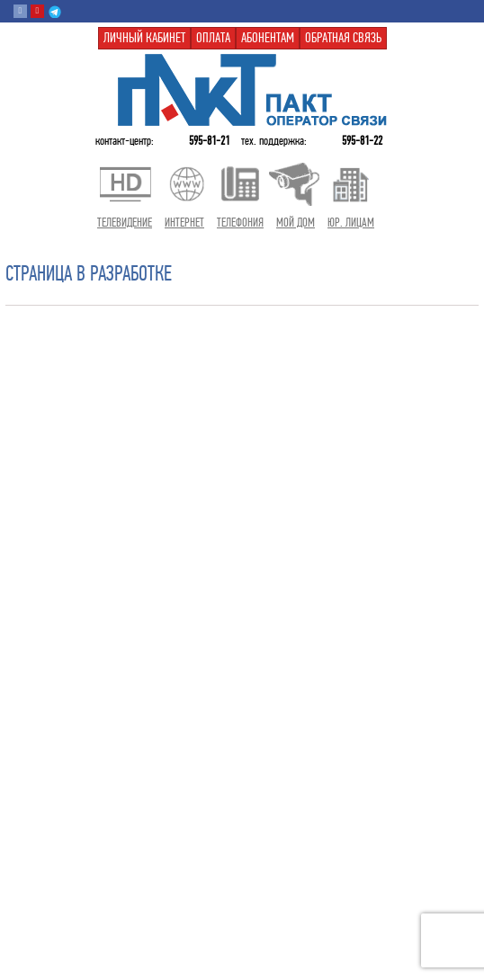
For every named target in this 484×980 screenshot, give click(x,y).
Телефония (240, 223)
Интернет (184, 223)
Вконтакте (20, 11)
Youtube (37, 11)
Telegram (54, 11)
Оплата (213, 38)
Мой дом (296, 223)
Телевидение (125, 223)
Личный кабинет (144, 38)
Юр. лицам (351, 223)
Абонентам (268, 38)
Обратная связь (343, 38)
